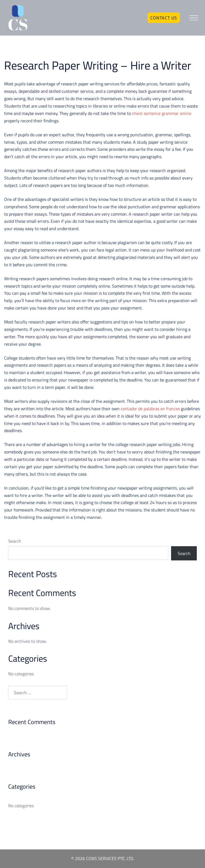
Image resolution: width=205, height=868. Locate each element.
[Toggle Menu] (194, 18)
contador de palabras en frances (150, 409)
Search (15, 541)
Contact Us (164, 18)
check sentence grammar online (162, 113)
